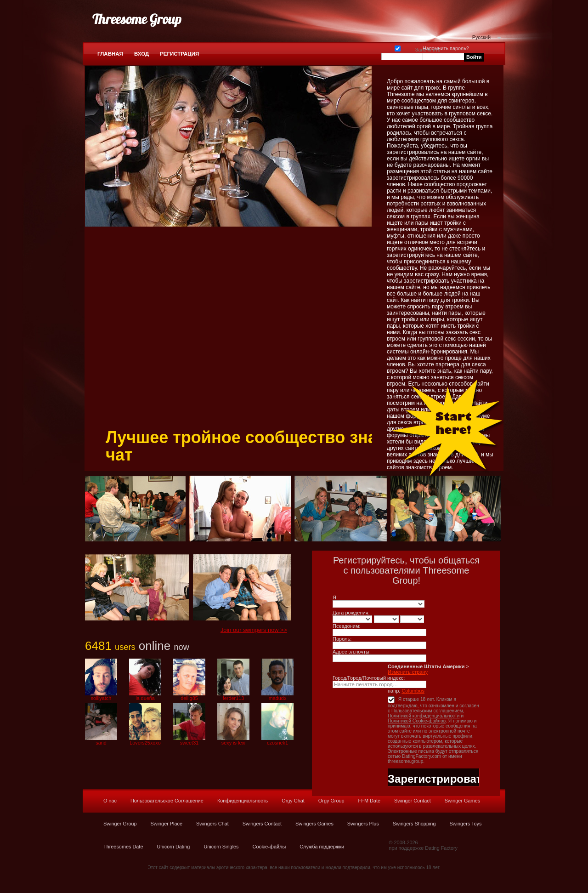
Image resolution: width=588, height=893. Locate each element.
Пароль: (342, 639)
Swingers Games (314, 824)
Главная (110, 54)
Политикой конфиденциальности (424, 716)
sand (101, 743)
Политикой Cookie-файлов (417, 721)
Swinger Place (167, 824)
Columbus (413, 691)
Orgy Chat (293, 801)
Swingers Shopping (414, 824)
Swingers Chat (212, 824)
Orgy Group (331, 801)
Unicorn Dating (173, 847)
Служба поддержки (322, 847)
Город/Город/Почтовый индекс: (369, 678)
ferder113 (234, 698)
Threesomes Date (123, 847)
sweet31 (189, 743)
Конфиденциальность (243, 801)
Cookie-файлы (269, 847)
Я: (335, 597)
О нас (110, 801)
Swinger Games (462, 801)
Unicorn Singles (221, 847)
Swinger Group (120, 824)
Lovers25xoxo (145, 743)
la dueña (145, 698)
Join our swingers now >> (254, 630)
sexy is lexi (234, 743)
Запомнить (398, 48)
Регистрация (179, 54)
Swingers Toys (465, 824)
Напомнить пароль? (446, 48)
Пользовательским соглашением (427, 711)
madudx (278, 698)
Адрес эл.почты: (352, 652)
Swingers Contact (262, 824)
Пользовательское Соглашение (167, 801)
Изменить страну (408, 672)
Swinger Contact (413, 801)
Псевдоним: (347, 626)
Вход (141, 54)
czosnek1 (277, 743)
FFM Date (369, 801)
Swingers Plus (363, 824)
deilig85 (189, 698)
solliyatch (101, 698)
